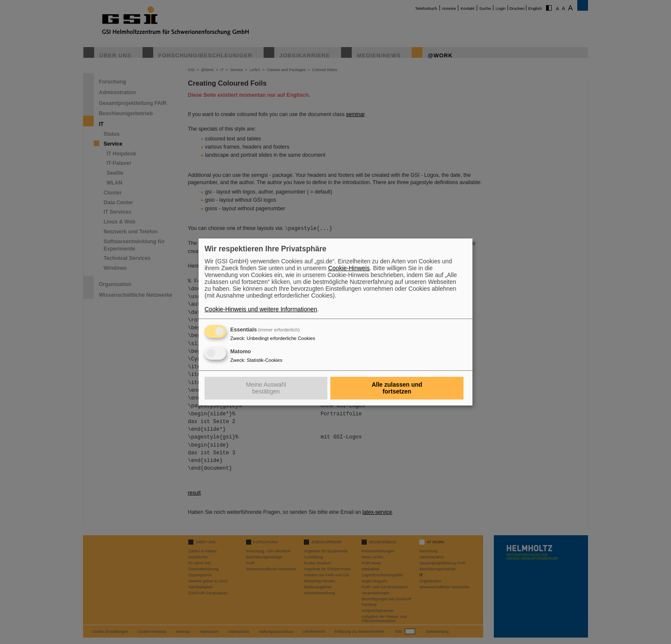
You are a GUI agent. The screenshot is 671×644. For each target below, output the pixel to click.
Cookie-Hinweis (349, 268)
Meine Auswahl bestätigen (266, 388)
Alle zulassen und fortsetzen (397, 388)
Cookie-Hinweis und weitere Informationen (261, 309)
